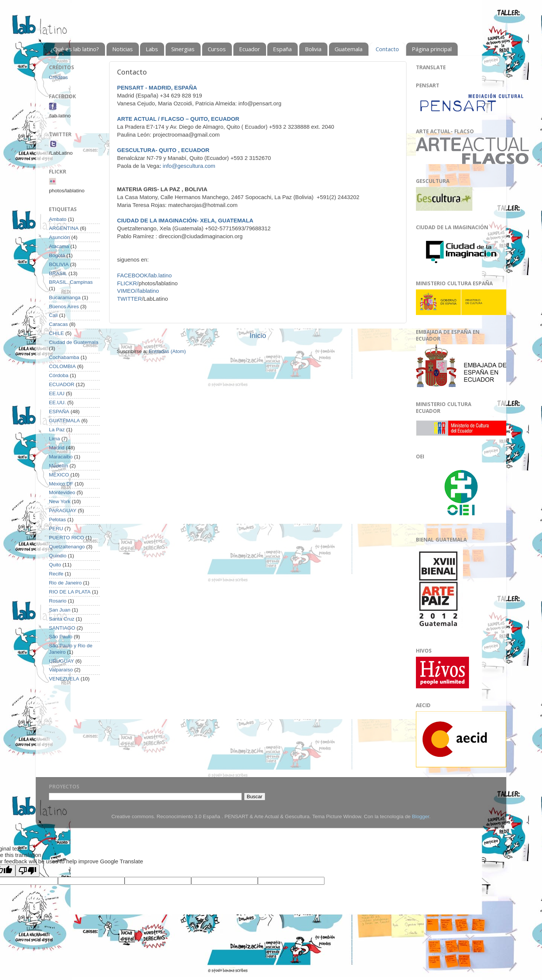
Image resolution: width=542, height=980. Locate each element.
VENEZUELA (64, 679)
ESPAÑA (59, 412)
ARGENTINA (64, 228)
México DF (61, 484)
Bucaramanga (65, 297)
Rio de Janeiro (65, 583)
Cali (53, 315)
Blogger (420, 816)
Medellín (59, 466)
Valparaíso (61, 670)
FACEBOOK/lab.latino (144, 275)
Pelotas (57, 520)
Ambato (58, 219)
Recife (56, 574)
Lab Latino (43, 29)
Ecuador (250, 49)
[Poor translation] (27, 871)
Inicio (258, 336)
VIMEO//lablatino (138, 291)
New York (60, 501)
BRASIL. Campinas (71, 282)
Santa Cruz (62, 619)
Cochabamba (64, 357)
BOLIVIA (59, 264)
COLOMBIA (62, 366)
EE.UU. (57, 402)
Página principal (432, 49)
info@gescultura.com (187, 166)
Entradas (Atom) (167, 351)
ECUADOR (62, 384)
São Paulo (61, 637)
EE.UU (57, 393)
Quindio (58, 556)
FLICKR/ (128, 283)
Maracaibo (61, 457)
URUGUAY (62, 661)
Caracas (58, 324)
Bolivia (313, 49)
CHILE (56, 333)
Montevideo (62, 492)
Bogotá (57, 255)
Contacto (387, 49)
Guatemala (349, 49)
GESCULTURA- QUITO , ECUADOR (163, 150)
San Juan (60, 610)
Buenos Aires (64, 307)
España (282, 49)
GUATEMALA (64, 421)
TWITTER (129, 299)
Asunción (59, 237)
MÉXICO (59, 475)
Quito (55, 565)
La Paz (57, 430)
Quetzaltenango (67, 547)
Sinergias (183, 49)
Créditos (58, 77)
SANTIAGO (62, 628)
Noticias (123, 49)
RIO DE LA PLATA (70, 592)
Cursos (217, 49)
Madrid (57, 448)
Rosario (58, 601)
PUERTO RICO (66, 538)
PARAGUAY (63, 511)
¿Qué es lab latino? (75, 49)
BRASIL (58, 273)
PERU (56, 529)
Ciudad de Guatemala (74, 342)
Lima (54, 439)
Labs (152, 49)
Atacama (59, 246)
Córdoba (59, 375)
